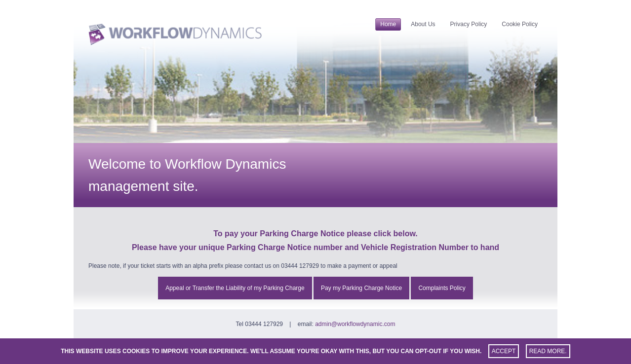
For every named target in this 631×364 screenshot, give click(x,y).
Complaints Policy (442, 288)
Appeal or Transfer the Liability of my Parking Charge (235, 288)
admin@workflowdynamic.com (355, 324)
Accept (504, 351)
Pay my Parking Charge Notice (361, 288)
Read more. (548, 351)
